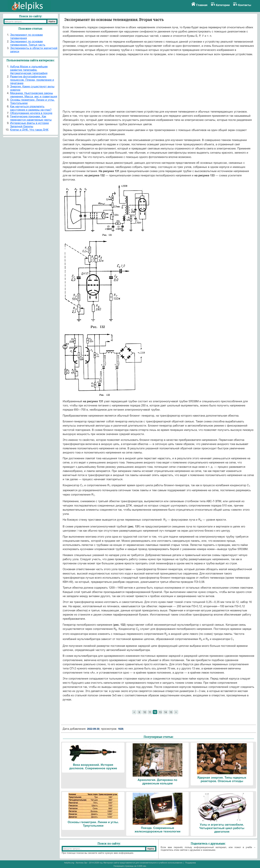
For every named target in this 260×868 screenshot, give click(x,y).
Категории (223, 5)
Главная (202, 5)
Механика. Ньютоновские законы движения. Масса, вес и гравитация (34, 95)
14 (165, 712)
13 (160, 712)
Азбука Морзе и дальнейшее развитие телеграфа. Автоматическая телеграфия (29, 70)
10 (145, 712)
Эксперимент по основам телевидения (26, 36)
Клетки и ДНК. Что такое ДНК (29, 130)
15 (171, 712)
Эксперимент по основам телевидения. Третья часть (28, 43)
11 (150, 712)
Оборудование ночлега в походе (31, 113)
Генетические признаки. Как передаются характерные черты (31, 118)
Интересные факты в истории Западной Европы (30, 125)
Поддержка (191, 863)
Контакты (245, 5)
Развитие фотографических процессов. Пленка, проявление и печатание (32, 80)
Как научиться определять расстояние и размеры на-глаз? (31, 108)
